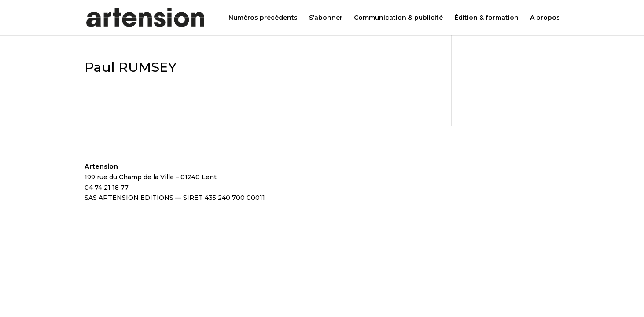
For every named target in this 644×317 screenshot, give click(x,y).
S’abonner (326, 18)
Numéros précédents (263, 18)
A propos (545, 18)
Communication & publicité (398, 18)
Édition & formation (486, 18)
